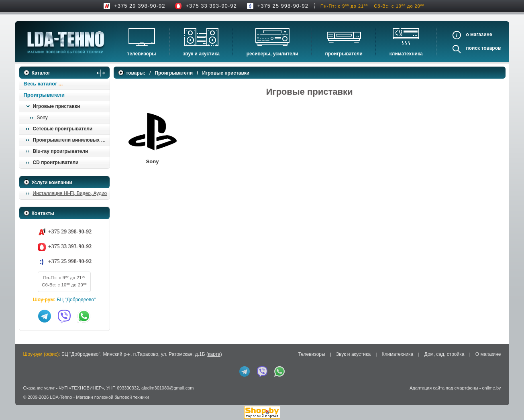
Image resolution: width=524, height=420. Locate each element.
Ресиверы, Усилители (272, 54)
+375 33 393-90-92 (211, 6)
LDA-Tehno (61, 397)
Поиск (473, 48)
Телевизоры (142, 54)
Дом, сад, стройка (444, 354)
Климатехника (406, 54)
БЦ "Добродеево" (76, 300)
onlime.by (491, 388)
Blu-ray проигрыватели (61, 151)
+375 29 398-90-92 (140, 6)
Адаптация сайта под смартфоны (444, 388)
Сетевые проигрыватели (63, 129)
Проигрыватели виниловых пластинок (71, 140)
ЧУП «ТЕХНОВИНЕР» (81, 388)
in (26, 403)
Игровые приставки (57, 106)
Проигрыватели (344, 54)
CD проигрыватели (56, 162)
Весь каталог (41, 84)
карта (214, 354)
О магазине (488, 354)
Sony (42, 118)
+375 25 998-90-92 (283, 6)
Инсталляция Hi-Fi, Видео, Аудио (70, 193)
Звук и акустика (201, 54)
